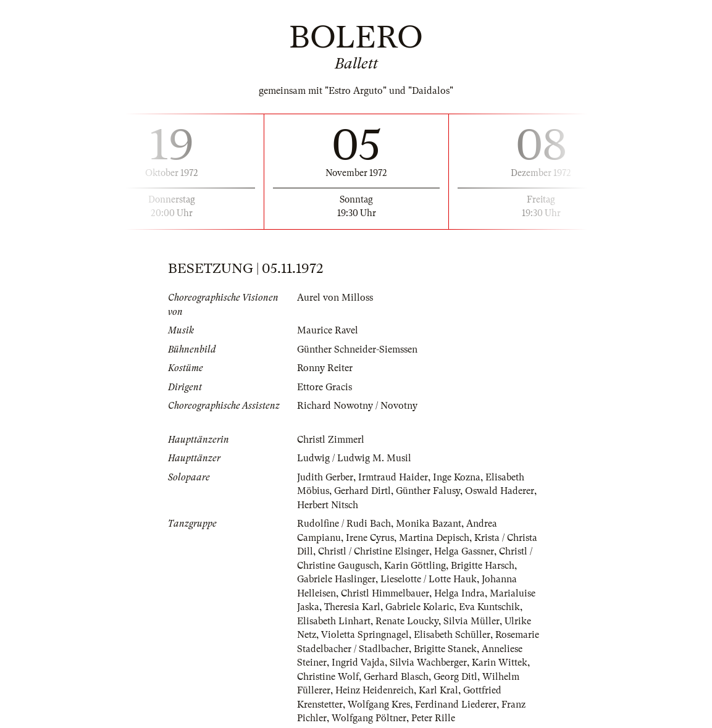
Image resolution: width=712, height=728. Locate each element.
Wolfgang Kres (379, 705)
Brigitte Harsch (483, 566)
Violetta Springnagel (365, 635)
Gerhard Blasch (396, 677)
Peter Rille (433, 718)
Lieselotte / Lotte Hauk (429, 579)
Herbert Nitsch (328, 505)
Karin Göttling (415, 566)
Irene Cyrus (370, 538)
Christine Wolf (328, 677)
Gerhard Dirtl (362, 491)
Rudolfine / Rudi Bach (344, 524)
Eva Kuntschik (489, 607)
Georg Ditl (455, 677)
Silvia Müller (471, 621)
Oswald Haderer (500, 491)
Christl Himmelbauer (385, 593)
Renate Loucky (407, 621)
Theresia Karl (352, 607)
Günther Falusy (428, 491)
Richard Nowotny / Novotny (357, 406)
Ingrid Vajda (358, 663)
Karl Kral (438, 690)
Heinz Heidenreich (375, 690)
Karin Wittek (500, 663)
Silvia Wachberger (428, 663)
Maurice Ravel (328, 330)
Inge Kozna (457, 477)
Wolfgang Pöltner (369, 718)
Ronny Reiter (325, 368)
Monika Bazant (429, 524)
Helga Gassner (464, 551)
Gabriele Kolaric (420, 607)
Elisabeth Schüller (452, 635)
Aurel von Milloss (335, 298)
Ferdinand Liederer (456, 705)
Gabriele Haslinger (336, 579)
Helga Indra (459, 593)
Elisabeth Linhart (334, 621)
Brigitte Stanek (445, 649)
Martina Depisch (434, 538)
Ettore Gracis (325, 387)
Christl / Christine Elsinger (374, 551)
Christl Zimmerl (331, 440)
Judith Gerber (325, 477)
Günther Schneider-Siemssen (357, 349)
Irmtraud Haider (393, 477)
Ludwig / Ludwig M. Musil (354, 458)
